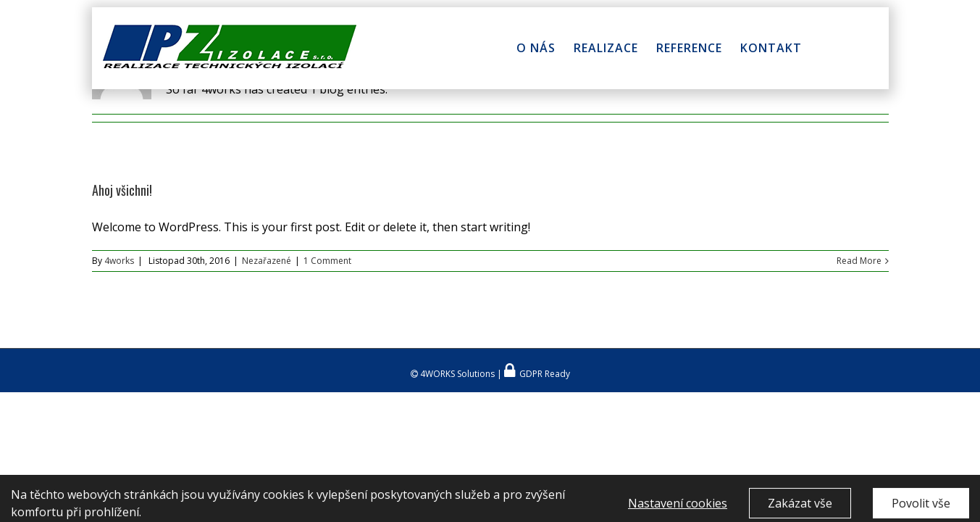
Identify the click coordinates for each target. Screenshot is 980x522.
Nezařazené (267, 261)
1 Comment (327, 261)
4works (119, 261)
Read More (859, 261)
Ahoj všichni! (122, 190)
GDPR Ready (544, 374)
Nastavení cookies (678, 507)
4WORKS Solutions (456, 374)
